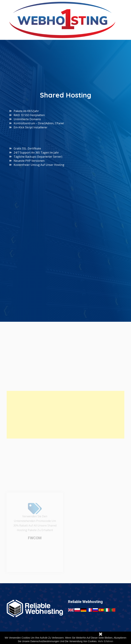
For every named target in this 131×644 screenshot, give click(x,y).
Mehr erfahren (105, 641)
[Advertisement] (65, 415)
